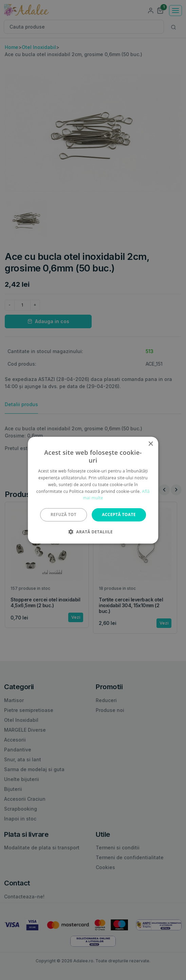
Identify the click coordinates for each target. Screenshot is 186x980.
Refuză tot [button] (63, 514)
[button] (93, 532)
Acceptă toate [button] (119, 514)
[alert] (93, 490)
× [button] (151, 444)
